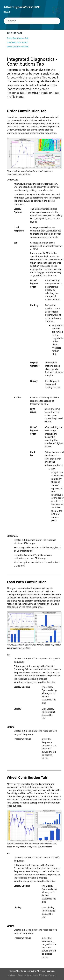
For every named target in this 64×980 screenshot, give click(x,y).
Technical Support (48, 975)
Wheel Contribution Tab (18, 47)
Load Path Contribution (18, 42)
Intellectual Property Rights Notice (23, 975)
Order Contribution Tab (18, 38)
